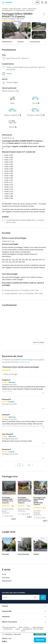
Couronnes (6, 578)
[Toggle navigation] (42, 2)
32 (29, 465)
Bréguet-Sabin (7, 581)
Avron (4, 574)
